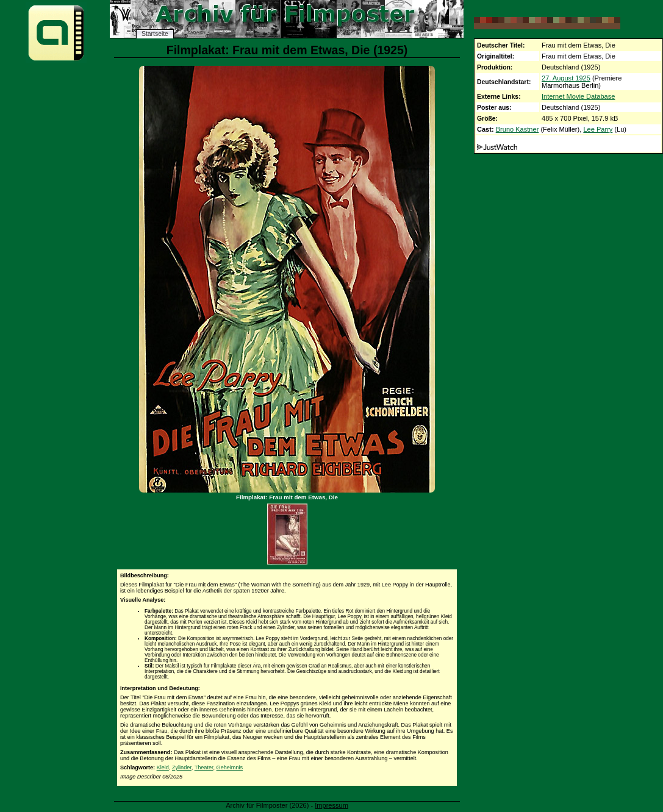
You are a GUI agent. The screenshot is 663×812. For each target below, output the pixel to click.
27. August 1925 (566, 78)
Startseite (155, 34)
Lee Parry (598, 129)
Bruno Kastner (518, 129)
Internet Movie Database (578, 96)
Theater (204, 767)
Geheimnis (230, 767)
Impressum (331, 805)
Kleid (163, 767)
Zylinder (182, 767)
